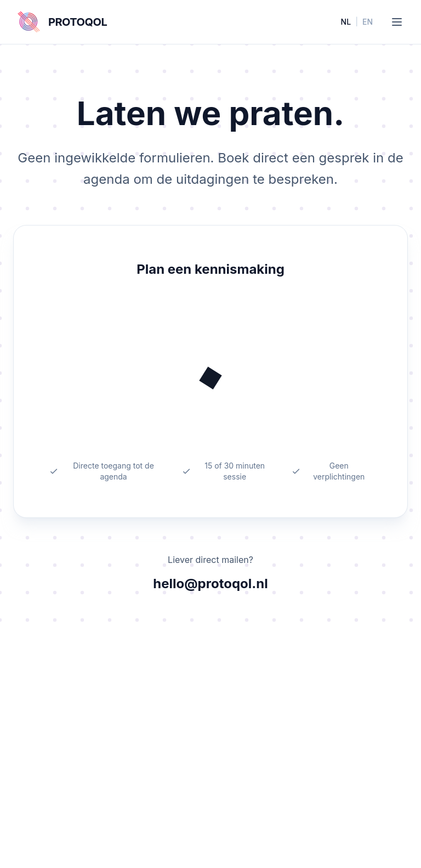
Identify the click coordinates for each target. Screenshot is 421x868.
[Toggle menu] (397, 22)
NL (346, 22)
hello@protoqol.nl (210, 584)
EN (368, 22)
